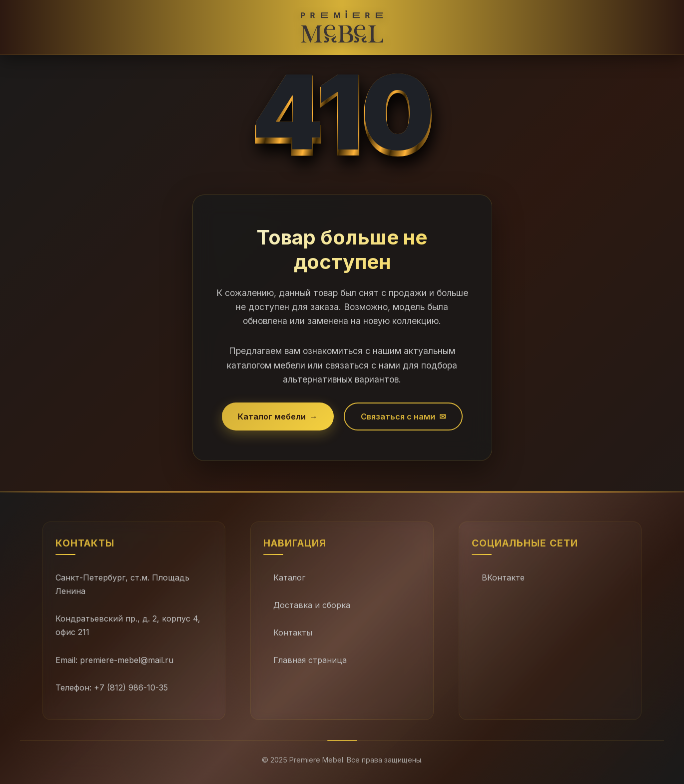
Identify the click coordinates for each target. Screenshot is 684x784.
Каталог (289, 577)
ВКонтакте (503, 577)
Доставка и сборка (312, 605)
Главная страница (310, 660)
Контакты (293, 632)
